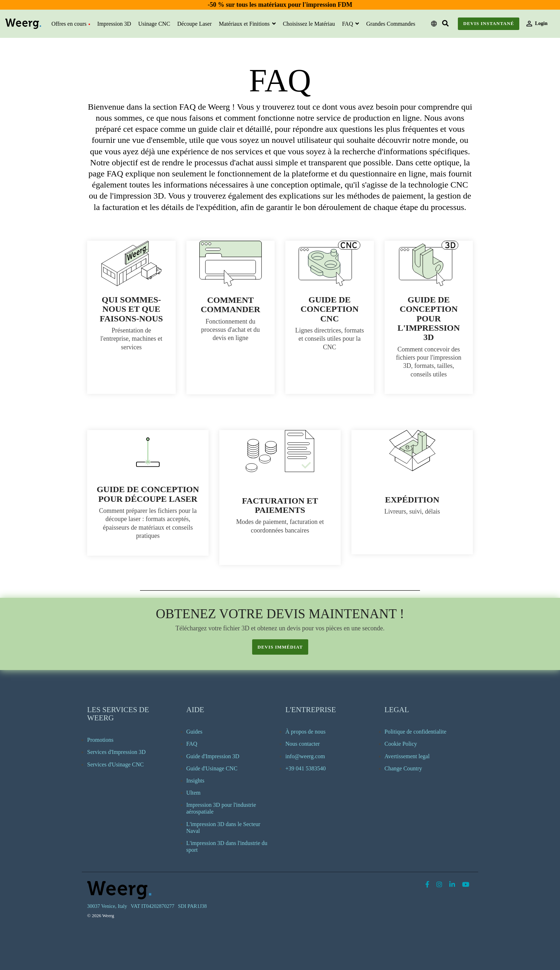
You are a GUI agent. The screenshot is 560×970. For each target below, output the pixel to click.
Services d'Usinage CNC (115, 764)
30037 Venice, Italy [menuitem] (107, 906)
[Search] (445, 24)
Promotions (100, 740)
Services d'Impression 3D (116, 752)
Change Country (403, 768)
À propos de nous (305, 732)
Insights (196, 781)
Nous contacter (302, 744)
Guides (194, 732)
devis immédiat (280, 647)
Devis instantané (489, 23)
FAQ (348, 24)
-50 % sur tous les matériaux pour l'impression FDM (280, 5)
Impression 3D (114, 24)
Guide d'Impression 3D (213, 756)
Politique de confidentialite (416, 732)
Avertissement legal (407, 756)
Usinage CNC (154, 24)
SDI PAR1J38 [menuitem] (192, 906)
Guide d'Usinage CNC (212, 768)
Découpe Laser (194, 24)
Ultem (194, 793)
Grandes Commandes (391, 24)
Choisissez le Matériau (309, 24)
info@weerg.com (305, 756)
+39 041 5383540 (306, 768)
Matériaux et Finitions (245, 24)
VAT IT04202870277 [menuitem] (152, 906)
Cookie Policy (401, 744)
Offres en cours (71, 24)
